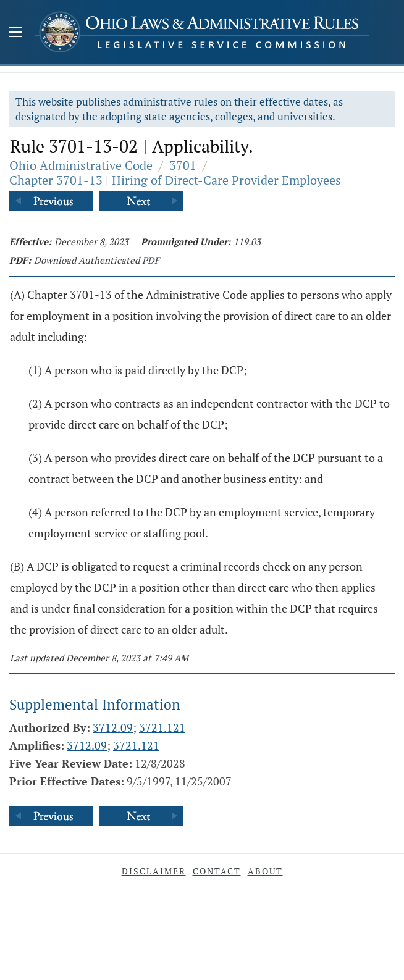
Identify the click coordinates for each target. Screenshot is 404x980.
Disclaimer (154, 871)
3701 (183, 165)
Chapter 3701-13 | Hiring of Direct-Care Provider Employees (175, 180)
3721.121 (162, 727)
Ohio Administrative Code (81, 165)
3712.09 (113, 727)
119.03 (247, 241)
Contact (217, 871)
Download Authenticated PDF (97, 260)
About (265, 871)
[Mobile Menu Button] (15, 33)
